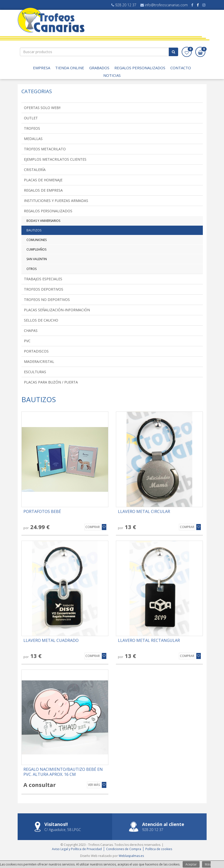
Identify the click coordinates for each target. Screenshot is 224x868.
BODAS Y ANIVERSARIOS (43, 221)
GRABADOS (99, 68)
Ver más (94, 785)
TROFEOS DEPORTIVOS (44, 289)
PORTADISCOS (36, 351)
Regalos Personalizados (140, 68)
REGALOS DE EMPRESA (43, 190)
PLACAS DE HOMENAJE (43, 180)
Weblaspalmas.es (131, 856)
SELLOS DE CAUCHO (41, 320)
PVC (27, 341)
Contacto (181, 68)
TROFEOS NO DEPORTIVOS (47, 300)
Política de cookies (159, 849)
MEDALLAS (33, 139)
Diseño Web (89, 856)
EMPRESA (42, 68)
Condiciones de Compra (124, 849)
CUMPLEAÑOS (36, 249)
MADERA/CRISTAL (39, 361)
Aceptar (191, 864)
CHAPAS (31, 331)
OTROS (31, 269)
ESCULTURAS (35, 372)
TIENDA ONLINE (70, 68)
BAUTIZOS (34, 230)
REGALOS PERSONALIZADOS (48, 211)
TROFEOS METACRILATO (45, 149)
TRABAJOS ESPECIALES (43, 279)
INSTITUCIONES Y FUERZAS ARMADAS (56, 201)
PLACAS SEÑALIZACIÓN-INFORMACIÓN (57, 310)
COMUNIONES (37, 240)
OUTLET (31, 118)
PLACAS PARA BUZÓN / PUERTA (51, 382)
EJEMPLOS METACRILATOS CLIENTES (55, 159)
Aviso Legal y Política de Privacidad (77, 849)
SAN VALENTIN (37, 259)
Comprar (93, 527)
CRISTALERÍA (35, 170)
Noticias (112, 75)
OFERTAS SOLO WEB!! (42, 108)
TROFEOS (32, 128)
